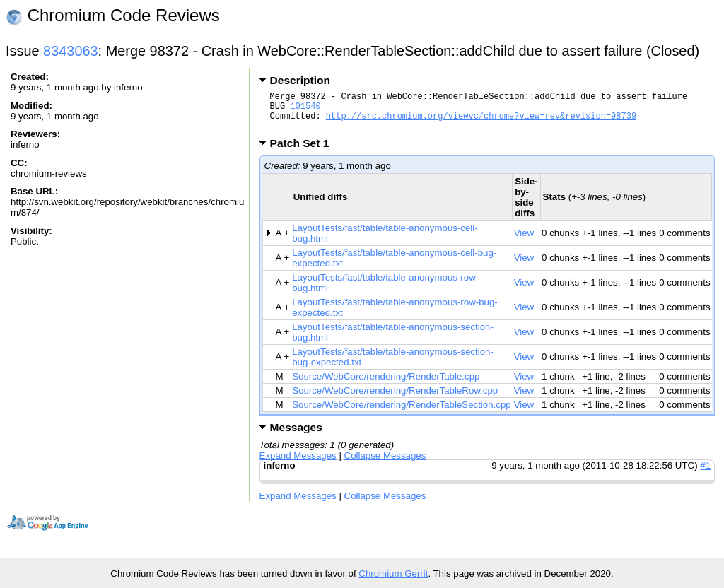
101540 (305, 110)
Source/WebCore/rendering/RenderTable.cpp (386, 385)
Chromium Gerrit (393, 574)
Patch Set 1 (304, 152)
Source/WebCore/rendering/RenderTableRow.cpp (395, 399)
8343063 (71, 51)
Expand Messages (298, 464)
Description (300, 80)
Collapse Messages (385, 464)
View (524, 241)
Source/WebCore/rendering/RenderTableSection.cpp (401, 413)
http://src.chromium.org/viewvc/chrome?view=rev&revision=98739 (481, 122)
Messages (296, 436)
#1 (705, 474)
